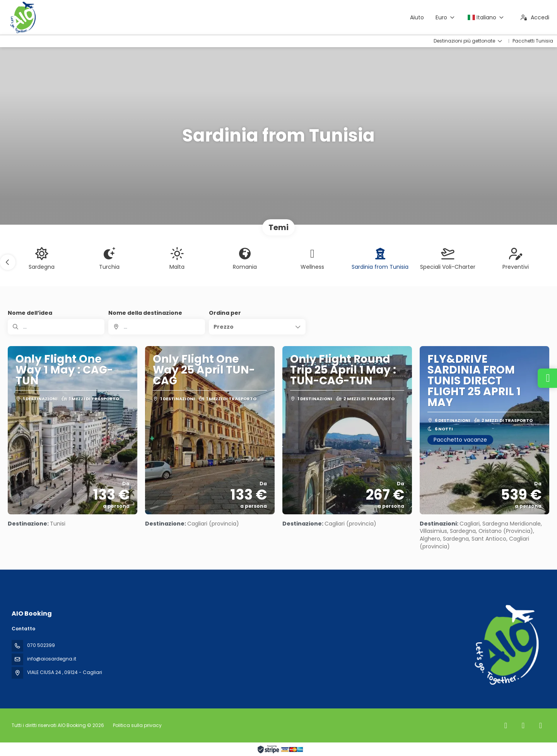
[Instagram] (523, 725)
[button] (8, 262)
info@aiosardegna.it (52, 659)
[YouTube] (541, 725)
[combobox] (157, 327)
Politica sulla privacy (137, 725)
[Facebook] (506, 725)
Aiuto (417, 17)
